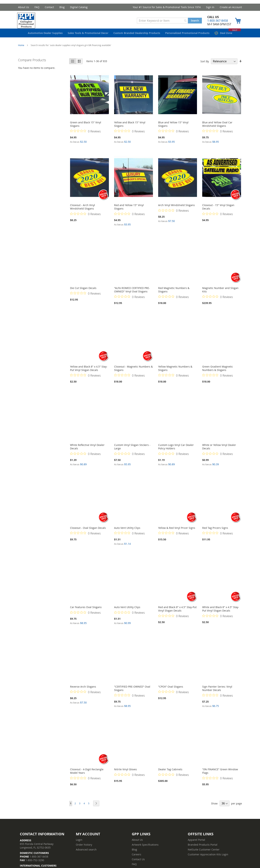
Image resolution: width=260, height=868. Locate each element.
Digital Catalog (79, 7)
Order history (84, 850)
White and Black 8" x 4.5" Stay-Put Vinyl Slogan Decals (221, 614)
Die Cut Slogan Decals (83, 293)
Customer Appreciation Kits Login (208, 860)
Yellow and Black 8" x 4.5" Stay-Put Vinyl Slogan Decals (89, 374)
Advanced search (86, 855)
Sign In (210, 7)
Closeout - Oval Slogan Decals (88, 533)
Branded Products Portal (203, 850)
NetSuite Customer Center (204, 855)
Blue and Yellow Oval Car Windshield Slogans (217, 129)
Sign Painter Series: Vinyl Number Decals (217, 694)
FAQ (37, 7)
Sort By (205, 67)
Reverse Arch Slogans (83, 692)
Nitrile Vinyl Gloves (125, 775)
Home (21, 51)
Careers (136, 860)
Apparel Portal (196, 845)
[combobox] (162, 21)
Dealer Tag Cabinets (170, 775)
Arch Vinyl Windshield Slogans (176, 210)
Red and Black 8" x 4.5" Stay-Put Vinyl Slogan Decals (177, 614)
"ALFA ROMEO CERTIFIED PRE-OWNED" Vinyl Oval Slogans (132, 295)
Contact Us (138, 865)
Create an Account (231, 7)
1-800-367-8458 (217, 21)
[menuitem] (45, 38)
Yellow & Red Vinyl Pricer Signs (177, 533)
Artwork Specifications (145, 850)
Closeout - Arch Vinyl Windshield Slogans (83, 212)
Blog (62, 7)
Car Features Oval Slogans (86, 613)
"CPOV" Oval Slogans (171, 692)
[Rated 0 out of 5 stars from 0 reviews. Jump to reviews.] (85, 137)
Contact (49, 7)
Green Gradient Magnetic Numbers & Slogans (218, 374)
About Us (24, 7)
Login (79, 845)
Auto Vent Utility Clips (127, 533)
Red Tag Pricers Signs (215, 533)
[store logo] (28, 21)
